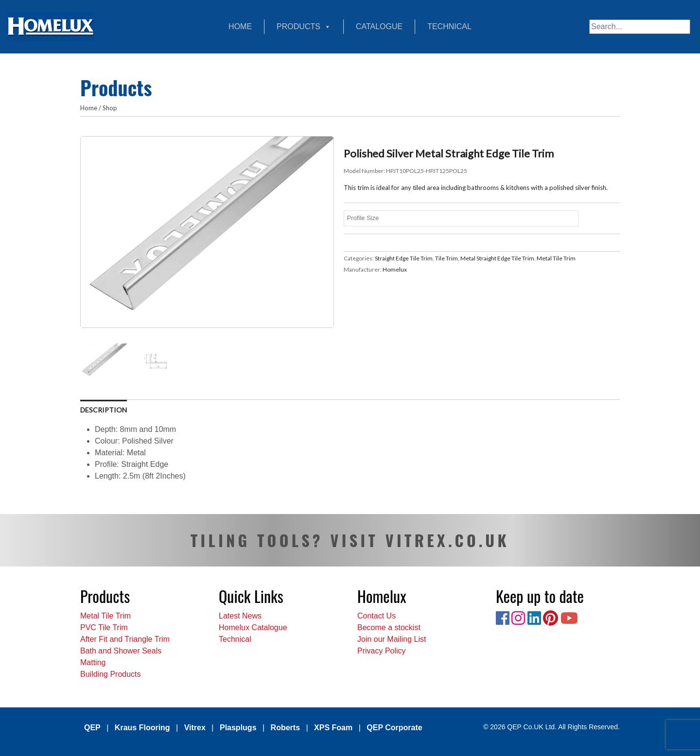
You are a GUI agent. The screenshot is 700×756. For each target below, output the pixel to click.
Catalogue (379, 26)
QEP (92, 728)
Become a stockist (389, 627)
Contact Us (376, 616)
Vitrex (195, 728)
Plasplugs (238, 728)
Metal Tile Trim (556, 258)
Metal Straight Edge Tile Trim (497, 258)
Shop (110, 108)
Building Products (111, 674)
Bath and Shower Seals (121, 651)
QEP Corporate (394, 728)
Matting (93, 662)
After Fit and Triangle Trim (125, 639)
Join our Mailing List (392, 639)
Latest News (240, 616)
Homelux (395, 269)
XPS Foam (333, 728)
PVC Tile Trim (104, 627)
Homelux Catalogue (253, 627)
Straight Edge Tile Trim (404, 258)
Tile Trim (446, 258)
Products (304, 27)
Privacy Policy (382, 651)
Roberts (285, 728)
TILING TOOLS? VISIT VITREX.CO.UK (350, 540)
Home (240, 26)
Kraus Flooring (142, 728)
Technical (449, 26)
